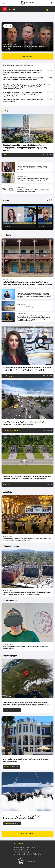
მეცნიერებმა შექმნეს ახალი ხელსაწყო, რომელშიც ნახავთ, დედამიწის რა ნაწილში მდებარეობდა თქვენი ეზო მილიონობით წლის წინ (22, 94)
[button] (5, 26)
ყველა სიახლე (28, 56)
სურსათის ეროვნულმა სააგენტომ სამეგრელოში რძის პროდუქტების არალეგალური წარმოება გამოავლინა (33, 179)
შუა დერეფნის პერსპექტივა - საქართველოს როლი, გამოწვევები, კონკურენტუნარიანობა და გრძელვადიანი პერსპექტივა (27, 369)
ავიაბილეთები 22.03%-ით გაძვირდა (28, 307)
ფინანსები (8, 492)
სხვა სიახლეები (10, 656)
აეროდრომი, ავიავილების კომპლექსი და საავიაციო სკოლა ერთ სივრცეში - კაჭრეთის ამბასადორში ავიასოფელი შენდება (27, 477)
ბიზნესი (6, 111)
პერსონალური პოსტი (11, 430)
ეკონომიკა (8, 235)
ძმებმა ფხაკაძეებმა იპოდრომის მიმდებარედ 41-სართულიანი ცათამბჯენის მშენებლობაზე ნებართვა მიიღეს (25, 148)
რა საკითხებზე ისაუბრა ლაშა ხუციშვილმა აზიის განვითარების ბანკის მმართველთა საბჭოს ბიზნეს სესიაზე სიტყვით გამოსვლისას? (27, 539)
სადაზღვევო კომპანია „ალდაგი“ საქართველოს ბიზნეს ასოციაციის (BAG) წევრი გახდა (33, 191)
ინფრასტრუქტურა (11, 546)
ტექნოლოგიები (10, 600)
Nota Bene (6, 485)
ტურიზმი (7, 767)
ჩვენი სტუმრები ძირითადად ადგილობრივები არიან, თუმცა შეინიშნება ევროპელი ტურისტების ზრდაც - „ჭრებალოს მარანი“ (23, 72)
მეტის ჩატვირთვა (28, 834)
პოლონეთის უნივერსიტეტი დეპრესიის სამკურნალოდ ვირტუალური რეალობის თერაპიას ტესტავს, (25, 647)
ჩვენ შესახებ (19, 844)
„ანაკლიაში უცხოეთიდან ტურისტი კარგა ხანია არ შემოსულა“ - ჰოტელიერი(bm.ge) (24, 100)
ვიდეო (6, 200)
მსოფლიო (7, 710)
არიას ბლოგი (8, 376)
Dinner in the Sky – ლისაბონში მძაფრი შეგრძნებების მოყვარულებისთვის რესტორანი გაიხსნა (22, 817)
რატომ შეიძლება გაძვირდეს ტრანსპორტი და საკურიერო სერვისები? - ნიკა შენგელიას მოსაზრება (24, 423)
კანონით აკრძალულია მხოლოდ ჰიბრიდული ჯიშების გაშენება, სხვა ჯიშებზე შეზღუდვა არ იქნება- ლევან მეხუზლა (24, 79)
